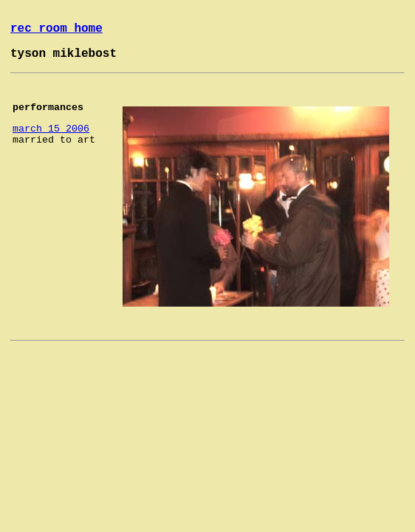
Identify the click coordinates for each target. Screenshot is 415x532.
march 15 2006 (51, 129)
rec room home (56, 29)
